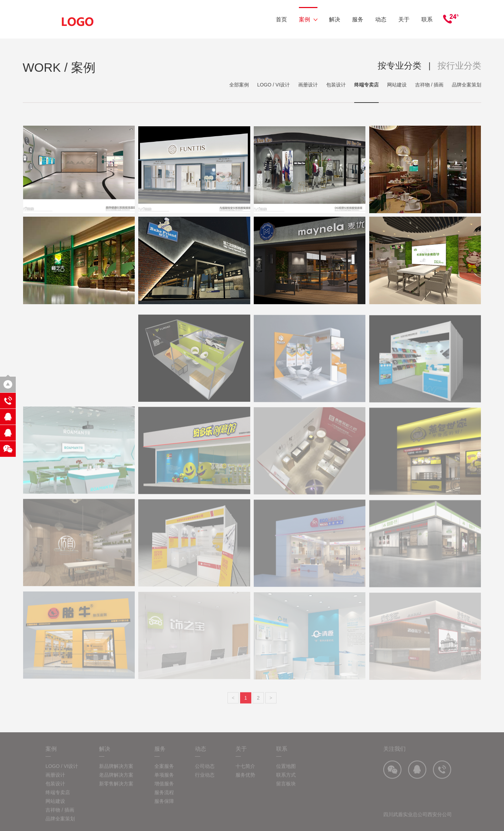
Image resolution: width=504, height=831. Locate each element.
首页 (281, 19)
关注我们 (394, 762)
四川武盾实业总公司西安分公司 (418, 827)
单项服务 (164, 788)
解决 (335, 19)
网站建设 (397, 85)
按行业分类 (459, 65)
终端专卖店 (366, 85)
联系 (427, 19)
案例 (308, 19)
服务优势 (245, 788)
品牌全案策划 (467, 85)
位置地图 (286, 779)
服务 (358, 19)
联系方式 (286, 788)
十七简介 (245, 779)
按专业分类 (400, 65)
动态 (381, 19)
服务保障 (164, 814)
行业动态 (205, 788)
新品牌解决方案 (116, 779)
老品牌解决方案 (116, 788)
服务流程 (164, 805)
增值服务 (164, 796)
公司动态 (205, 779)
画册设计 (308, 85)
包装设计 (336, 85)
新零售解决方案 (116, 796)
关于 (404, 19)
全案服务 (164, 779)
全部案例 (239, 85)
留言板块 (286, 796)
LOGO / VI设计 (274, 85)
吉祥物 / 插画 (429, 85)
